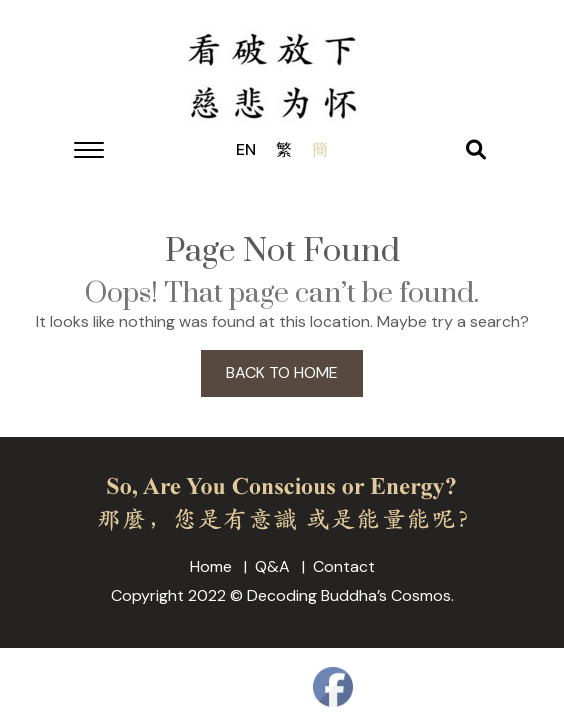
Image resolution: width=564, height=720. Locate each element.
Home (211, 566)
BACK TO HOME (282, 372)
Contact (344, 566)
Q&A (272, 566)
